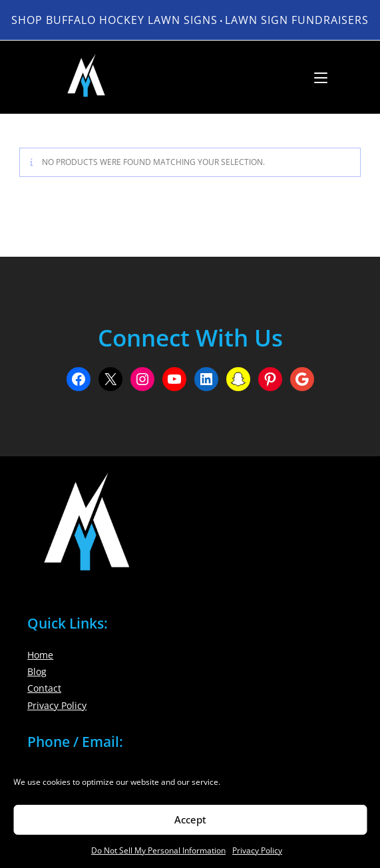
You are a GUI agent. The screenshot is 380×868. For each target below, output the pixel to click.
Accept (190, 819)
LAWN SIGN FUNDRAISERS (297, 20)
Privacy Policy (257, 850)
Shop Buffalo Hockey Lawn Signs (114, 20)
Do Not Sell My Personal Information (158, 850)
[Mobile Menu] (316, 77)
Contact (44, 688)
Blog (37, 671)
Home (40, 655)
